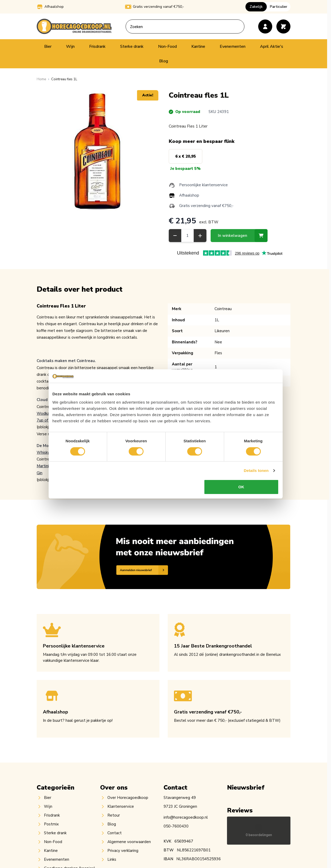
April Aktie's (272, 46)
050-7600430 (176, 826)
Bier (48, 46)
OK (242, 494)
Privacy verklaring (123, 851)
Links (112, 859)
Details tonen (257, 478)
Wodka (43, 413)
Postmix (51, 824)
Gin (40, 473)
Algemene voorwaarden (129, 842)
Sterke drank (132, 46)
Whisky (43, 452)
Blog (164, 61)
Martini (43, 466)
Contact (115, 833)
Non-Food (167, 46)
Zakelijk (256, 7)
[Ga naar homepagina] (41, 79)
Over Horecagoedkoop (128, 798)
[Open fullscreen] (98, 151)
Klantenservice (121, 806)
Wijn (70, 46)
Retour (114, 815)
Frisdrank (97, 46)
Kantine (198, 46)
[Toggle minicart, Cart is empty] (283, 26)
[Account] (265, 26)
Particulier (279, 7)
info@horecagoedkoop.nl (186, 817)
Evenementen (233, 46)
